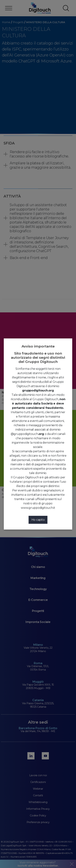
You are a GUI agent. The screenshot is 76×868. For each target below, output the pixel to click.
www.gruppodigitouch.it (38, 508)
